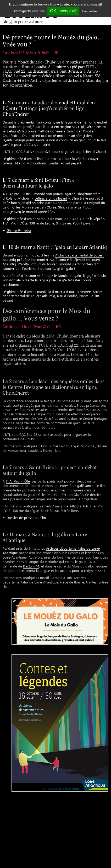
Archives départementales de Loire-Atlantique (51, 550)
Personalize (89, 11)
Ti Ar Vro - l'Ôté (18, 194)
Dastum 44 (32, 275)
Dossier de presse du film (26, 518)
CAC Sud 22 (28, 434)
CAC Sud (23, 151)
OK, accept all (63, 11)
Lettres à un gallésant (51, 198)
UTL (8, 151)
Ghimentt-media (19, 230)
